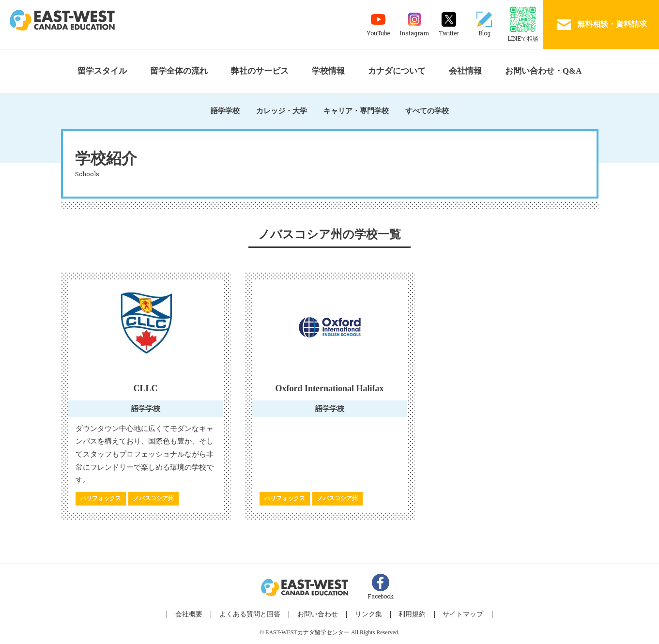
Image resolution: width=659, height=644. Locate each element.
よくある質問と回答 (254, 615)
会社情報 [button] (465, 71)
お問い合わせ (319, 615)
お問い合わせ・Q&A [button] (544, 71)
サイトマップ (456, 615)
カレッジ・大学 (282, 111)
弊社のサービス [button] (260, 71)
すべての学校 (427, 111)
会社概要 (196, 615)
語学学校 (225, 111)
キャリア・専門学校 (356, 111)
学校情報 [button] (328, 71)
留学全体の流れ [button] (179, 71)
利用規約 (408, 615)
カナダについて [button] (397, 71)
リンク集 (367, 615)
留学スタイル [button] (102, 71)
